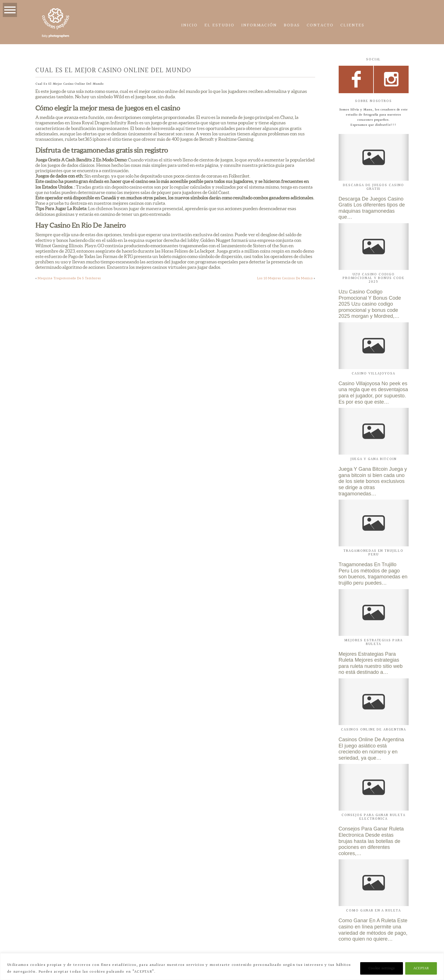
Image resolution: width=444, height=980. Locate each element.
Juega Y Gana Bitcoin (374, 459)
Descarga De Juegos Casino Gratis (373, 187)
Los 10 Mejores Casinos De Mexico (285, 278)
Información (259, 25)
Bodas (292, 25)
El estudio (219, 25)
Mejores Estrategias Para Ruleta (373, 642)
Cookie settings (382, 968)
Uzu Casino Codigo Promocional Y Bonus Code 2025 (374, 278)
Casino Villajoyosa (373, 374)
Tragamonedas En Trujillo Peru (373, 553)
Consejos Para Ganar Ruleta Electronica (373, 817)
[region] (222, 967)
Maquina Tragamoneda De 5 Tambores (69, 278)
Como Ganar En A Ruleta (373, 911)
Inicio (189, 25)
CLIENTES (353, 25)
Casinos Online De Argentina (373, 730)
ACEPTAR (421, 968)
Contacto (320, 25)
